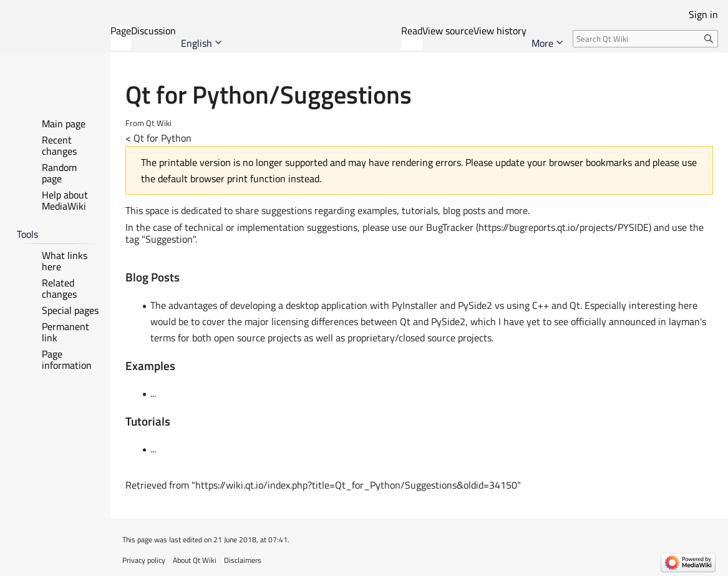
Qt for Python (163, 138)
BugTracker (450, 227)
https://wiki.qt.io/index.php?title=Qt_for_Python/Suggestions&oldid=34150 (356, 485)
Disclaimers (243, 560)
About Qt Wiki (195, 560)
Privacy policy (144, 560)
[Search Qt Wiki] (645, 39)
